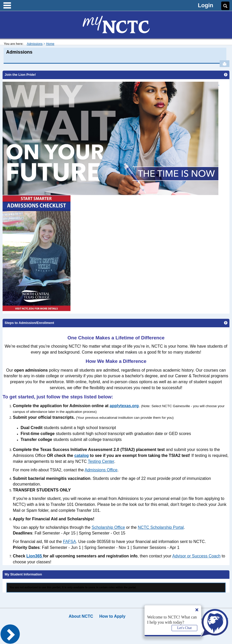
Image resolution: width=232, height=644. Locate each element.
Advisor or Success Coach (197, 556)
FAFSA (70, 542)
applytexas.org (124, 406)
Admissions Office (101, 470)
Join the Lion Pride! (20, 75)
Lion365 (35, 556)
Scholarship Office (108, 527)
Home (50, 44)
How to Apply (112, 616)
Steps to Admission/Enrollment (29, 323)
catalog (82, 455)
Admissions (35, 44)
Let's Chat (185, 628)
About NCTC (81, 616)
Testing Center (101, 461)
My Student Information (23, 574)
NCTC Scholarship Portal (161, 527)
